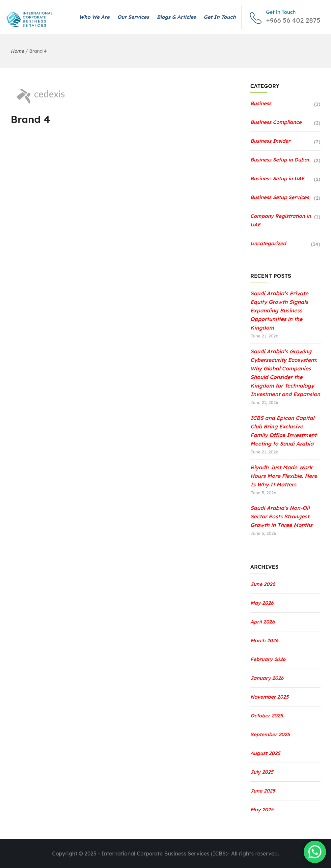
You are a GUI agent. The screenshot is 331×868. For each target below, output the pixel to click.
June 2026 (263, 584)
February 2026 (268, 659)
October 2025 (267, 716)
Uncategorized (268, 243)
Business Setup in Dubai (280, 160)
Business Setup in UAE (277, 178)
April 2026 (262, 622)
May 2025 (262, 810)
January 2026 (267, 678)
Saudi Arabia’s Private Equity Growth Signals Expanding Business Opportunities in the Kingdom (279, 310)
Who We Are (94, 17)
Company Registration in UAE (281, 220)
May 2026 (262, 603)
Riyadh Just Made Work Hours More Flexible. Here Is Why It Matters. (284, 476)
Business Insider (270, 141)
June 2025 (263, 791)
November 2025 (269, 697)
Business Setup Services (280, 197)
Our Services (133, 17)
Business (261, 103)
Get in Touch (220, 17)
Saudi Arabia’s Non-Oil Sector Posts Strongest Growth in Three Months (281, 516)
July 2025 (262, 772)
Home (17, 51)
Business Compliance (276, 122)
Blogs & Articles (176, 17)
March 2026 (264, 640)
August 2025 (265, 753)
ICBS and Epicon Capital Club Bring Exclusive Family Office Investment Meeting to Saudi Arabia (283, 431)
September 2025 (270, 734)
